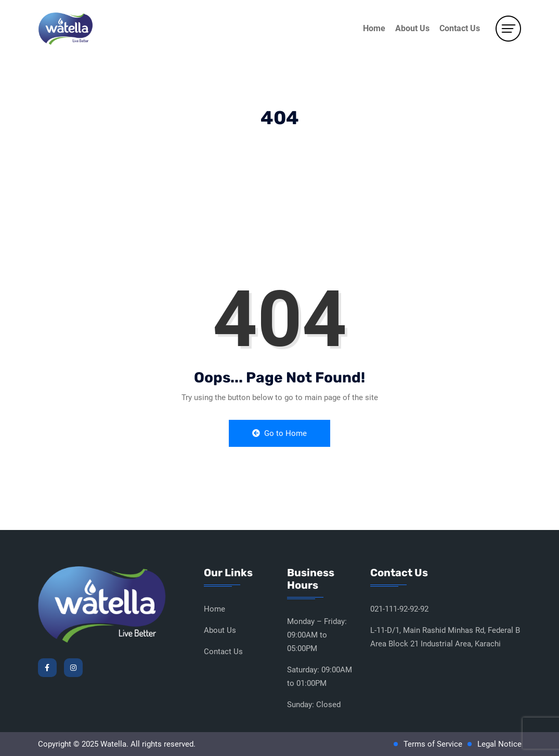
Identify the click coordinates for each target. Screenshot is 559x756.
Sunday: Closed (314, 705)
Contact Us (460, 28)
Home (374, 28)
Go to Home (279, 433)
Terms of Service (433, 744)
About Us (412, 28)
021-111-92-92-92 (399, 609)
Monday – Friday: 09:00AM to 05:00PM (317, 635)
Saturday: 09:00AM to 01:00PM (320, 677)
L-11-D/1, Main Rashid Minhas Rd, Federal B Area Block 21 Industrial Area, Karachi (445, 637)
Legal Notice (499, 744)
